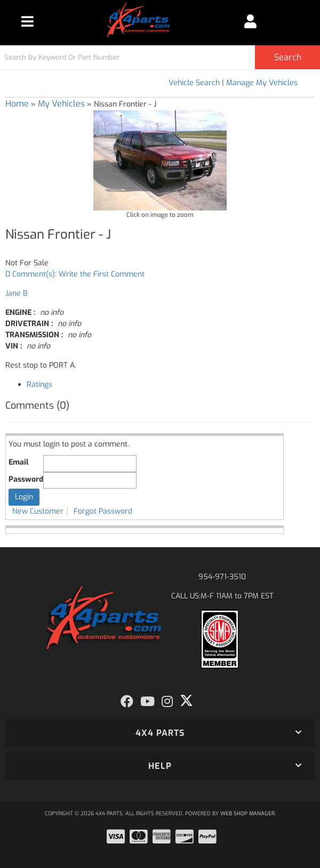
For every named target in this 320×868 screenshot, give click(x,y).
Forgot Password (103, 511)
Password (26, 479)
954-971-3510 (222, 577)
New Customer (38, 511)
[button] (160, 57)
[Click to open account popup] (250, 21)
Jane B (16, 293)
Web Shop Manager (247, 813)
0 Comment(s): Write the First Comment (75, 274)
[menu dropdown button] (27, 21)
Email (18, 462)
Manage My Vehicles (262, 83)
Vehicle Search (194, 83)
